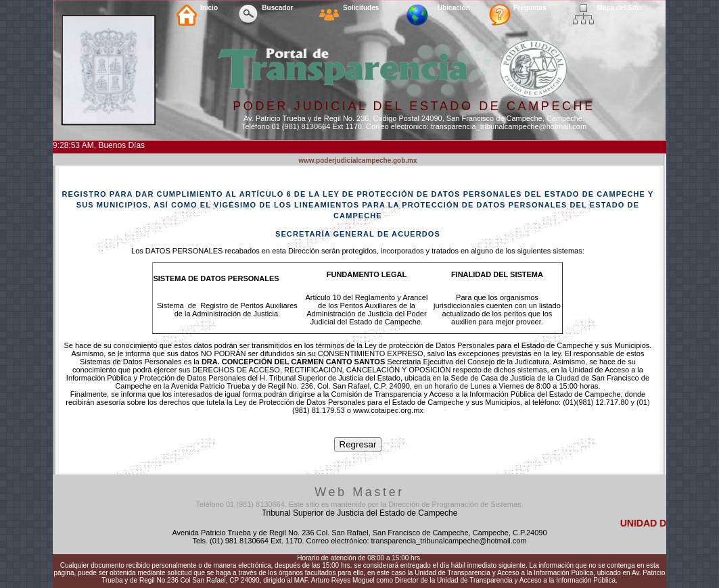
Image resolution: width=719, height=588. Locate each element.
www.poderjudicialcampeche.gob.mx (357, 161)
